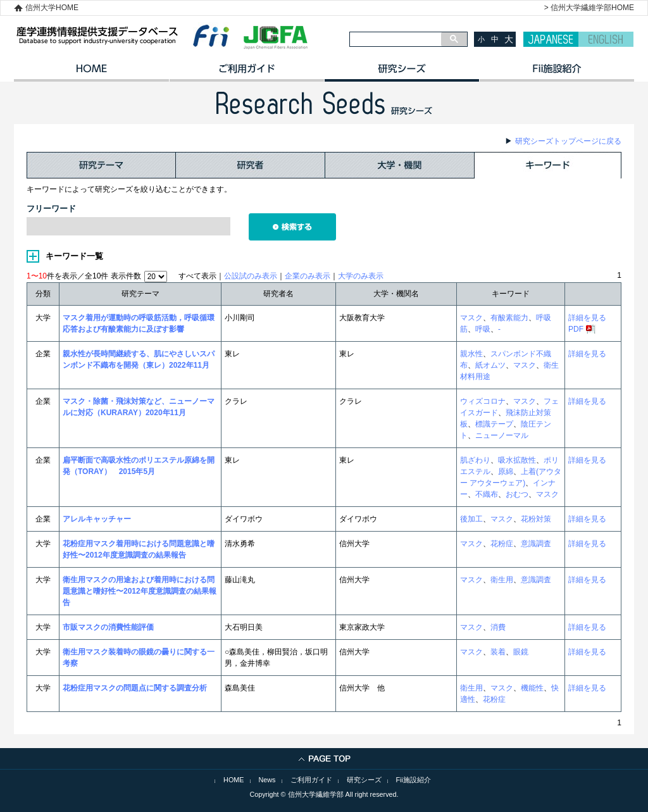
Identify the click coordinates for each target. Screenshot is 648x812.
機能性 (532, 688)
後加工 (471, 519)
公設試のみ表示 (251, 276)
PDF (576, 329)
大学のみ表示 (361, 276)
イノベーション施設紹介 (557, 73)
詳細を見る (587, 318)
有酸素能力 (509, 318)
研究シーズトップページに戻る (568, 141)
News (267, 780)
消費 (498, 627)
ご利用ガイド (246, 73)
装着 (498, 652)
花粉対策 (536, 519)
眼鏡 (521, 652)
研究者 (251, 165)
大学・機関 (400, 165)
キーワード (548, 165)
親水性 (471, 354)
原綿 (506, 472)
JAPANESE (551, 39)
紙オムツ (490, 365)
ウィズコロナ (483, 401)
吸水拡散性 (517, 460)
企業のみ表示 (308, 276)
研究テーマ (101, 165)
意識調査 (536, 544)
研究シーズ (402, 73)
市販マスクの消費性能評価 (108, 627)
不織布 (487, 494)
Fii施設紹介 (414, 780)
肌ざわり (475, 460)
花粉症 (502, 544)
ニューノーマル (502, 435)
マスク (471, 318)
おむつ (517, 494)
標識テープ (494, 424)
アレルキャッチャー (97, 519)
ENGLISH (606, 39)
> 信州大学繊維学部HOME (589, 8)
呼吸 (483, 329)
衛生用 (502, 580)
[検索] (396, 39)
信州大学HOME (52, 8)
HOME (91, 73)
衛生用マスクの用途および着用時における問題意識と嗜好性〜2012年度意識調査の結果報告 (140, 591)
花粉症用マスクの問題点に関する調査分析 (135, 688)
